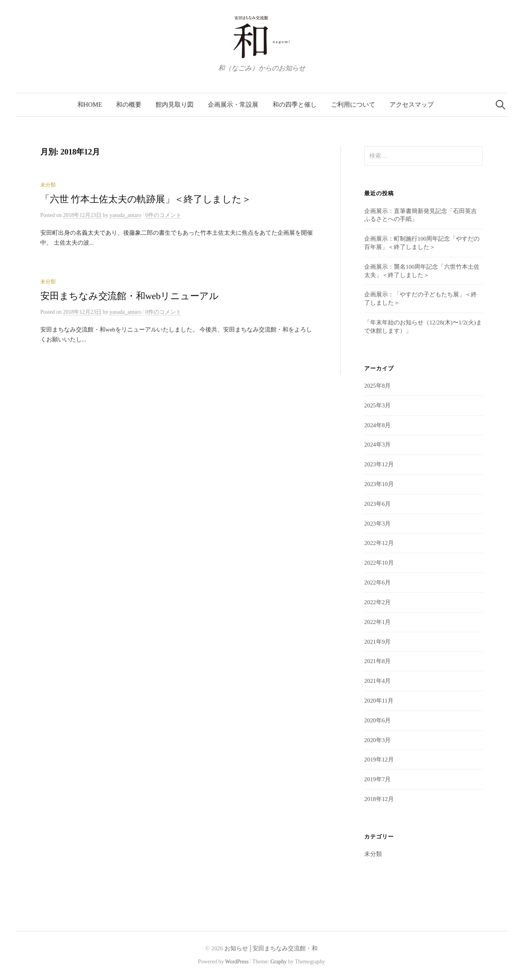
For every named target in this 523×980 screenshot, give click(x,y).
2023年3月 (377, 524)
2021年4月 (377, 681)
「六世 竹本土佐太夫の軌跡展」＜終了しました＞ (146, 199)
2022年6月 (377, 582)
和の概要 (129, 105)
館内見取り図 (175, 105)
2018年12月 (379, 799)
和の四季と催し (295, 105)
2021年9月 (377, 642)
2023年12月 (379, 464)
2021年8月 (377, 661)
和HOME (90, 105)
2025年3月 (377, 405)
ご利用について (353, 105)
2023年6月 (377, 504)
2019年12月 (379, 759)
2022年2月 (377, 602)
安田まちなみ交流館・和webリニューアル (130, 296)
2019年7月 (377, 779)
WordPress (237, 962)
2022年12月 (379, 543)
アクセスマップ (412, 105)
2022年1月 (377, 622)
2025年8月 (377, 386)
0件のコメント (163, 215)
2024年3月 (377, 445)
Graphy (278, 962)
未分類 (48, 185)
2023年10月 (379, 484)
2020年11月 (379, 701)
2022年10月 (379, 563)
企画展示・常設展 (233, 105)
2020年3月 (377, 740)
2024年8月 (377, 425)
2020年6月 (377, 720)
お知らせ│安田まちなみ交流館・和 (271, 948)
